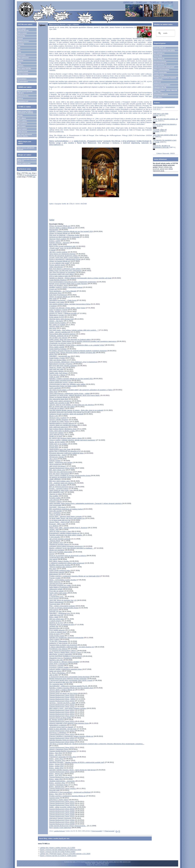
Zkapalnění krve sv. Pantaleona (60, 658)
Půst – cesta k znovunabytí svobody (62, 606)
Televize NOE (158, 56)
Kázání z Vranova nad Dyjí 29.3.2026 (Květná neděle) (58, 852)
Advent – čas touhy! (56, 321)
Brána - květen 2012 (56, 766)
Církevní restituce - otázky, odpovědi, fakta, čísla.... (166, 91)
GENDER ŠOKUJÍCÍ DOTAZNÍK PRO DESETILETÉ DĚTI (70, 412)
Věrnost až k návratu (57, 457)
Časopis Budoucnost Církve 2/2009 (62, 815)
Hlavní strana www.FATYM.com (23, 30)
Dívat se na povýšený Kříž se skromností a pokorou (68, 556)
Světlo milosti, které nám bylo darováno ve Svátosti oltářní (70, 339)
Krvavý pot (53, 289)
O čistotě (52, 250)
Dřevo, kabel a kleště (57, 347)
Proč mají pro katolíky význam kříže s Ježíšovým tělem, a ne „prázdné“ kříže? (77, 345)
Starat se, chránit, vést (57, 367)
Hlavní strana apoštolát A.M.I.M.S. (25, 92)
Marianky (20, 60)
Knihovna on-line (23, 96)
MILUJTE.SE (167, 2)
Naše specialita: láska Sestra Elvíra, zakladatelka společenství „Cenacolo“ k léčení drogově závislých (85, 503)
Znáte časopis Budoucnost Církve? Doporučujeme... (68, 826)
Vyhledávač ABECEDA (161, 94)
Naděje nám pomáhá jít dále (59, 403)
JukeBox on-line (159, 75)
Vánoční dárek (54, 326)
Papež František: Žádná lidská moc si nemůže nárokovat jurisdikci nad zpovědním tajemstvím (83, 341)
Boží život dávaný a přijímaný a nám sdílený (65, 269)
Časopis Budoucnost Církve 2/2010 (62, 816)
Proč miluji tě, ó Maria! (57, 375)
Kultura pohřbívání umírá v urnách (61, 382)
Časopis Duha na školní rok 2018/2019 (63, 645)
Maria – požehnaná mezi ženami (61, 462)
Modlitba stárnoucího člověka (60, 565)
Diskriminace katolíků (57, 572)
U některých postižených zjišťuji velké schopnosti (67, 563)
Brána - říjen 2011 (56, 794)
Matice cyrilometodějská (161, 70)
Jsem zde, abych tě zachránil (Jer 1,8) (63, 600)
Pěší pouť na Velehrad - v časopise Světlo (64, 235)
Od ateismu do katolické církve (60, 477)
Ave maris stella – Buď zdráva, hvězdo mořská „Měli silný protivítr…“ (74, 330)
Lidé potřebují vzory (56, 543)
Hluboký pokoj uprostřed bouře (60, 380)
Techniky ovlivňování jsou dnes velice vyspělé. (66, 535)
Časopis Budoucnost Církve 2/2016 (62, 695)
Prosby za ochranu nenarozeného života (64, 608)
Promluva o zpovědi (56, 665)
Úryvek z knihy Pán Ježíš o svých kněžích (64, 258)
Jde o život (53, 459)
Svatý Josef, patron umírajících (60, 401)
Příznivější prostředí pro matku (60, 585)
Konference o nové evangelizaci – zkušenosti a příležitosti (70, 792)
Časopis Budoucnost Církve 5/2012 (62, 742)
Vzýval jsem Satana (56, 433)
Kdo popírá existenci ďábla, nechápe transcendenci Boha (70, 304)
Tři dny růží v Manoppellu (58, 641)
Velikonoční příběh (56, 589)
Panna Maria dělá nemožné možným (62, 334)
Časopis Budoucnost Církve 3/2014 (62, 714)
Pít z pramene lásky (56, 684)
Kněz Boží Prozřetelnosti (58, 295)
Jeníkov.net (157, 82)
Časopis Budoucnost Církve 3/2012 (62, 747)
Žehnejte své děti (55, 611)
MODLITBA (53, 354)
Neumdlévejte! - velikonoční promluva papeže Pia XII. (68, 686)
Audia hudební (22, 129)
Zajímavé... (21, 66)
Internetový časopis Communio (60, 818)
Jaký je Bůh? (54, 675)
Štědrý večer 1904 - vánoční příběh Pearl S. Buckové (68, 528)
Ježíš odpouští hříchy (57, 434)
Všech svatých (54, 639)
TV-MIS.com (141, 2)
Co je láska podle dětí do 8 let (60, 520)
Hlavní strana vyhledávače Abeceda (26, 149)
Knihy (19, 63)
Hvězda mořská (55, 461)
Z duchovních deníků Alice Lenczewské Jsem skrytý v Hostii (71, 680)
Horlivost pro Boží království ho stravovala (64, 237)
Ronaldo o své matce (57, 302)
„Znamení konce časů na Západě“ (61, 727)
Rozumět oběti (54, 790)
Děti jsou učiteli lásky (57, 619)
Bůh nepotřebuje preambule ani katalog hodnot (66, 509)
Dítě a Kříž (53, 595)
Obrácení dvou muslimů (58, 418)
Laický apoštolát (55, 388)
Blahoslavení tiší (55, 574)
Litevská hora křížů (56, 584)
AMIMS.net (128, 2)
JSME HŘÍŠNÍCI (55, 479)
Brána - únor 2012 (56, 775)
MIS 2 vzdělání (22, 121)
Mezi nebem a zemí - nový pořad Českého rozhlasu (68, 708)
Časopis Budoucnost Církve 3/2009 (62, 811)
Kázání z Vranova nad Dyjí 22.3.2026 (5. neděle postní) (58, 856)
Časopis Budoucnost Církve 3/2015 (62, 705)
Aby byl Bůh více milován (58, 338)
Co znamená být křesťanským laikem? (63, 651)
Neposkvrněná (54, 628)
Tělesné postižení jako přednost (61, 567)
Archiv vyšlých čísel (24, 163)
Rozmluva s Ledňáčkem (58, 733)
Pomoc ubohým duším (57, 265)
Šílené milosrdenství (56, 602)
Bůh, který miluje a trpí (57, 470)
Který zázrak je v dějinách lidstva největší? (64, 662)
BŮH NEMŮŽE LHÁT (57, 492)
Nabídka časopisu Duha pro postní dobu (64, 740)
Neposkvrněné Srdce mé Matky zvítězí (63, 386)
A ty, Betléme (54, 526)
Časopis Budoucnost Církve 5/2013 (62, 721)
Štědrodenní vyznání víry (58, 315)
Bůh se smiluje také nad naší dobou (62, 407)
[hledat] (165, 33)
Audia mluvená (22, 132)
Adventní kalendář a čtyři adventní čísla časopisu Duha (69, 723)
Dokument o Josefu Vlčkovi (59, 800)
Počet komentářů (97, 831)
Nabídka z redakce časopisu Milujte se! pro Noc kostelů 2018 (71, 688)
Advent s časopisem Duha (59, 749)
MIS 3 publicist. (22, 124)
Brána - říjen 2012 (56, 753)
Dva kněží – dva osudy (57, 507)
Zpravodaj (21, 44)
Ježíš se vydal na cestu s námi (60, 531)
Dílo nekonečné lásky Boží (59, 399)
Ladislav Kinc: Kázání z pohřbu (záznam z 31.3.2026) (57, 848)
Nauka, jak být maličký (57, 442)
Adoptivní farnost (23, 41)
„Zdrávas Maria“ (55, 541)
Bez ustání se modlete (57, 325)
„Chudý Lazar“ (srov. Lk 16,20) (60, 248)
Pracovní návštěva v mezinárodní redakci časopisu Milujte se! (71, 736)
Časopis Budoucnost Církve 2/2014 (62, 716)
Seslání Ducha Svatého (58, 323)
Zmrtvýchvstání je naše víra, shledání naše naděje (67, 384)
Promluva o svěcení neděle (59, 667)
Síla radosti (53, 559)
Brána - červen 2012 (56, 764)
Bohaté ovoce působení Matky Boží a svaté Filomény (68, 284)
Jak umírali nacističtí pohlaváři (60, 539)
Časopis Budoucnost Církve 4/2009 (62, 813)
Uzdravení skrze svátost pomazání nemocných (66, 546)
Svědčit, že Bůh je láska (58, 485)
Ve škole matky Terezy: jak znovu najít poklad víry (67, 518)
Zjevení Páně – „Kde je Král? (59, 522)
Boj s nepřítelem (55, 513)
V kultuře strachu (55, 621)
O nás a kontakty (23, 74)
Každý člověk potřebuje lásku (60, 570)
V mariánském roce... (57, 597)
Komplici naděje (55, 498)
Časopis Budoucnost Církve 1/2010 (62, 822)
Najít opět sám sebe (56, 369)
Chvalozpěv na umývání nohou (60, 343)
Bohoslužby (21, 36)
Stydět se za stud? (56, 436)
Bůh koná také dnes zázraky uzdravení (63, 366)
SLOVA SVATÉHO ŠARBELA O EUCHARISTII (66, 656)
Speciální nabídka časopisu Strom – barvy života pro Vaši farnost (72, 770)
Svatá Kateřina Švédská (58, 349)
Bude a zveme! (22, 33)
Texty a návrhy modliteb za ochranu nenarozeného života (70, 475)
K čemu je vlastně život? (58, 632)
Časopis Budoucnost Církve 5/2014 (62, 710)
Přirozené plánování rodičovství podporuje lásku (66, 453)
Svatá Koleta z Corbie (57, 358)
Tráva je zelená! (55, 515)
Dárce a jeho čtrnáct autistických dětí (62, 246)
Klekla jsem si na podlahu (58, 444)
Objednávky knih (23, 101)
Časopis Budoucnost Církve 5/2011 (62, 777)
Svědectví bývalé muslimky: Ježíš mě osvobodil (66, 414)
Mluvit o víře (53, 416)
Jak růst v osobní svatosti (58, 252)
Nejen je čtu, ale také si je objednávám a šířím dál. (161, 147)
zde (30, 173)
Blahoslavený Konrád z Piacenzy (61, 364)
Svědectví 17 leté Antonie (58, 643)
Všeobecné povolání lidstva (59, 544)
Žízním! (52, 554)
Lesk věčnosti (54, 500)
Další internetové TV (160, 64)
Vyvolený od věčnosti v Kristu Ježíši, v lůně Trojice (67, 308)
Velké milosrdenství (56, 267)
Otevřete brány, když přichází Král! (61, 319)
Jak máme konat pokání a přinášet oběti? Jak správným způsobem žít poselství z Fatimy (81, 390)
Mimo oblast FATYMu (24, 69)
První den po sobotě (56, 591)
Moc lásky (53, 569)
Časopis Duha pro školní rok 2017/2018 (63, 693)
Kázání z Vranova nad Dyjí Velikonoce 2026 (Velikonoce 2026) (60, 850)
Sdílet (52, 220)
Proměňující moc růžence (58, 649)
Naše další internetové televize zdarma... (25, 135)
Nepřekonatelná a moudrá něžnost (61, 423)
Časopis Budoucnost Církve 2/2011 (62, 801)
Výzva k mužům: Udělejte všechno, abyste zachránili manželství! (72, 440)
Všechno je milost (55, 494)
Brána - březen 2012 (57, 774)
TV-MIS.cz (154, 2)
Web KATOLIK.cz (159, 53)
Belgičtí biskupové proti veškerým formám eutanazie (68, 679)
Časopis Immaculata (160, 72)
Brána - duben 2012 (56, 768)
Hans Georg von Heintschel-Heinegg (62, 254)
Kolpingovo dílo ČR (160, 87)
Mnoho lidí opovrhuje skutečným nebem (63, 256)
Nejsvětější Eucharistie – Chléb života (63, 300)
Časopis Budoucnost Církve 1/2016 (62, 697)
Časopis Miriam (55, 692)
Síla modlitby (54, 496)
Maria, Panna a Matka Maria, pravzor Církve (65, 652)
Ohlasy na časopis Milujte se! (60, 226)
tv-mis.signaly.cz (31, 175)
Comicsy (20, 98)
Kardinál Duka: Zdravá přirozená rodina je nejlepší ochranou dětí (72, 353)
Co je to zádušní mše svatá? (59, 263)
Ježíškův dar (54, 626)
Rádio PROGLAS (159, 59)
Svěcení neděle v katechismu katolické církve (65, 669)
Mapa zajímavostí (23, 58)
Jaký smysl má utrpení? (58, 466)
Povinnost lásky (55, 604)
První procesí (54, 598)
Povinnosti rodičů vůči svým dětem (61, 274)
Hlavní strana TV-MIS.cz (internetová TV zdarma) (25, 112)
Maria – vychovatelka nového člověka (63, 580)
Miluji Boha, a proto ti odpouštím (61, 654)
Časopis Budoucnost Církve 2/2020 (62, 468)
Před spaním (54, 610)
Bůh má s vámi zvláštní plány (60, 481)
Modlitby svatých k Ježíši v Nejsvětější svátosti (66, 287)
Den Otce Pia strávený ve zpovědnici (62, 272)
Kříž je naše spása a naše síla (60, 276)
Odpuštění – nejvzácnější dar (60, 356)
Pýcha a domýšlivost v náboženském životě (65, 259)
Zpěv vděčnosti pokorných (59, 427)
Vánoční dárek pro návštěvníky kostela (63, 425)
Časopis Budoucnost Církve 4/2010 (62, 805)
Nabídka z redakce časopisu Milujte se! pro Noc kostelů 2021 (71, 379)
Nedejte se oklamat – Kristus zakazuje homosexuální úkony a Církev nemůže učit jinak (80, 278)
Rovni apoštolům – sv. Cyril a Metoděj (63, 291)
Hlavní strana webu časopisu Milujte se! (27, 160)
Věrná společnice (55, 464)
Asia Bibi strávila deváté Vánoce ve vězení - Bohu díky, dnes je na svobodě (76, 410)
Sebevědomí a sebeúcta (58, 725)
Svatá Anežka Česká (57, 636)
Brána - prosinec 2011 (57, 783)
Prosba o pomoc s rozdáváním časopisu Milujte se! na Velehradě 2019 (74, 576)
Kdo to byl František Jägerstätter (61, 552)
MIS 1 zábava (22, 118)
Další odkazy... (158, 97)
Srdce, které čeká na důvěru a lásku (62, 431)
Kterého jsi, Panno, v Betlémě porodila (63, 313)
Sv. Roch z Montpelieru (57, 673)
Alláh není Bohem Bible (58, 360)
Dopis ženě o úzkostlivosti (58, 664)
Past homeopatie (55, 505)
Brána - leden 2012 (56, 779)
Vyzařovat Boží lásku (57, 557)
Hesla (19, 52)
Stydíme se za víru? (56, 623)
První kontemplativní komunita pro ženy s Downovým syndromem (73, 282)
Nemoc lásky (54, 446)
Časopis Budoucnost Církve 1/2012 (62, 772)
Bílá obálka (53, 244)
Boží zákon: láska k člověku (59, 561)
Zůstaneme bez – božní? (58, 455)
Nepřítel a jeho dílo (56, 660)
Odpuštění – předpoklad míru (60, 613)
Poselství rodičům (56, 502)
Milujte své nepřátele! (57, 550)
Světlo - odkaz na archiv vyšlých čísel (62, 807)
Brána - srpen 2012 (56, 759)
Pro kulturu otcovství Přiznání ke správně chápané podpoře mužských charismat (78, 351)
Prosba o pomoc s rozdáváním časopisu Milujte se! (67, 796)
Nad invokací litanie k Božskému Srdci (63, 429)
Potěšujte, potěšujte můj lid (59, 336)
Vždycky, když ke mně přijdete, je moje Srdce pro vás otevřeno (72, 405)
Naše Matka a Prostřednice (59, 587)
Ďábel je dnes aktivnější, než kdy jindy (63, 729)
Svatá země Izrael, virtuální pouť (164, 67)
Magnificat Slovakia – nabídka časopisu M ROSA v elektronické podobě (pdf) (77, 762)
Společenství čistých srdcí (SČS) (164, 50)
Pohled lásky (54, 448)
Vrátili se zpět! (54, 377)
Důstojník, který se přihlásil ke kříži (61, 625)
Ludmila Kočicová (59, 831)
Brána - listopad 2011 (57, 787)
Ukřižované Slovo (55, 293)
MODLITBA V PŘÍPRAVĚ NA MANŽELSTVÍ (65, 451)
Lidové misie (21, 55)
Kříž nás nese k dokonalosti (59, 474)
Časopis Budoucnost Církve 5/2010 (62, 803)
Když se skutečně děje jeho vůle (61, 682)
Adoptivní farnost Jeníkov (162, 85)
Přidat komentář (109, 831)
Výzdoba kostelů (23, 71)
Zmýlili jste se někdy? (57, 408)
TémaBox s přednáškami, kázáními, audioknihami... (165, 78)
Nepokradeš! (54, 230)
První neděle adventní (57, 630)
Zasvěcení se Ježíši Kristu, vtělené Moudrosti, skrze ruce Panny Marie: (74, 395)
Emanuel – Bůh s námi (57, 524)
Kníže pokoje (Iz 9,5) (57, 317)
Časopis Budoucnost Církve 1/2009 (62, 820)
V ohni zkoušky (55, 537)
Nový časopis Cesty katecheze (60, 828)
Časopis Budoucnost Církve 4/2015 (62, 701)
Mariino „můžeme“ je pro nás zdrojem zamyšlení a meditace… (71, 548)
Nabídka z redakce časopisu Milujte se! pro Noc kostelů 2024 (71, 231)
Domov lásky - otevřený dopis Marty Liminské (65, 516)
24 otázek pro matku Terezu (59, 421)
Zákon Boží (53, 392)
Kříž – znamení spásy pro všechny (62, 483)
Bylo (19, 47)
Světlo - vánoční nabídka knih (60, 332)
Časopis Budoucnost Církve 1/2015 (62, 706)
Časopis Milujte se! (160, 48)
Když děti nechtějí (56, 511)
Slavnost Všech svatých (58, 239)
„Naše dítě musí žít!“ (56, 615)
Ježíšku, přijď (54, 530)
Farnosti (20, 39)
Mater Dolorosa (55, 582)
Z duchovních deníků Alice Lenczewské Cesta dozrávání (69, 677)
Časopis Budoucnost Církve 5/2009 (62, 824)
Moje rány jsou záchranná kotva (61, 472)
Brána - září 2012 (55, 755)
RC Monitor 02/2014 (57, 720)
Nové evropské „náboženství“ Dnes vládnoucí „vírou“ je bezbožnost (73, 362)
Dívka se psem (54, 634)
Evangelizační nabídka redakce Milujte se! (64, 533)
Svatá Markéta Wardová (58, 280)
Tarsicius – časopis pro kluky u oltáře (62, 703)
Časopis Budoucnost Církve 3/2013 (62, 731)
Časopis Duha (54, 798)
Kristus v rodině (55, 241)
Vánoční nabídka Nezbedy (59, 420)
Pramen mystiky (55, 578)
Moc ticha (53, 328)
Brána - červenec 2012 (57, 761)
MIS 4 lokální (21, 126)
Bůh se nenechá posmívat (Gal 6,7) (62, 487)
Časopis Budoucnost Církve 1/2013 (62, 738)
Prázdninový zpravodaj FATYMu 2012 (63, 757)
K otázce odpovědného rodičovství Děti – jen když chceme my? (72, 647)
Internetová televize (160, 61)
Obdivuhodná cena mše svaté (60, 449)
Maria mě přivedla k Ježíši (58, 285)
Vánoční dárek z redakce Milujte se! (62, 228)
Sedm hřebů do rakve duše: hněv (61, 490)
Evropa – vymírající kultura (59, 489)
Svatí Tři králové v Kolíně (58, 310)
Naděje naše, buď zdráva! (58, 373)
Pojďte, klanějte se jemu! (58, 312)
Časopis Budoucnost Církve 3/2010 (62, 809)
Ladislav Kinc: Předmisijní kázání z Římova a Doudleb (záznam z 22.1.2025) (65, 854)
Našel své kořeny (55, 671)
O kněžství (53, 306)
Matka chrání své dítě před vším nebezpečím (65, 271)
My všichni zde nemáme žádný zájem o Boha (65, 438)
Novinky (20, 115)
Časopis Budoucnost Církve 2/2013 (62, 734)
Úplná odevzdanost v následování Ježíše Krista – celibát (69, 394)
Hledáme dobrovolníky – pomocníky (62, 781)
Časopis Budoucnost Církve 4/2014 (62, 712)
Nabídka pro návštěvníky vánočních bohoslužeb (66, 638)
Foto (19, 49)
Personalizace (22, 79)
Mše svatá (53, 299)
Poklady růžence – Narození (59, 243)
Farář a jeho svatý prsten (58, 593)
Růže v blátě (54, 617)
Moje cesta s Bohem (56, 371)
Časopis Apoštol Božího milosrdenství (63, 751)
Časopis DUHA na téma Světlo (60, 718)
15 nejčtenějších (23, 82)
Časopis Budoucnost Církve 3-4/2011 (62, 788)
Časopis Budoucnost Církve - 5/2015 (62, 699)
